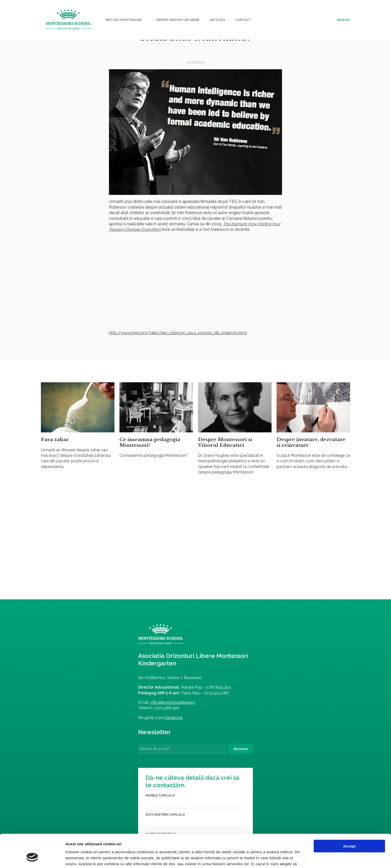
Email (212, 729)
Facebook (112, 723)
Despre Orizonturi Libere (175, 20)
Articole (217, 20)
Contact (243, 20)
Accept (349, 818)
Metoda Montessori (124, 20)
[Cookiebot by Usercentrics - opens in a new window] (32, 858)
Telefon (215, 710)
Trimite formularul (257, 754)
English (343, 20)
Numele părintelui (223, 691)
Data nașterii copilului (228, 671)
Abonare (178, 754)
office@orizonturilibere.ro (111, 708)
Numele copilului (223, 652)
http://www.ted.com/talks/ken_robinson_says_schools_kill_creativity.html (178, 333)
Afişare (249, 858)
